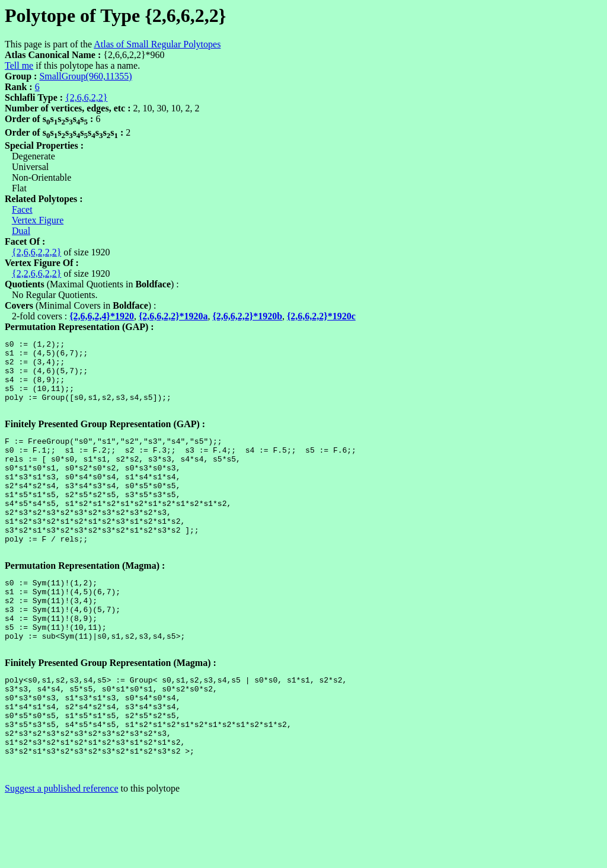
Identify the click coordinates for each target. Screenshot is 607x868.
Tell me (19, 65)
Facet (22, 209)
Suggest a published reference (61, 858)
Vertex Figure (38, 220)
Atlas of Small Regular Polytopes (157, 44)
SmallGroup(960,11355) (85, 76)
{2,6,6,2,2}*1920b (248, 316)
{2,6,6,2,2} (86, 97)
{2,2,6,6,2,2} (36, 273)
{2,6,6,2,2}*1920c (321, 316)
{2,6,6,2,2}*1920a (173, 316)
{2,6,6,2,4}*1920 (102, 316)
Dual (21, 231)
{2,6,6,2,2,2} (36, 252)
